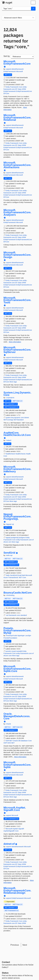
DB (19, 741)
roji (13, 524)
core (22, 418)
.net (7, 615)
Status (5, 973)
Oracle (9, 724)
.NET (20, 577)
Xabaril (9, 440)
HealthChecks (20, 454)
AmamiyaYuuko (12, 635)
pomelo (8, 651)
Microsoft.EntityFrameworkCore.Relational (17, 118)
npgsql (8, 538)
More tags (13, 382)
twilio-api (9, 555)
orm (10, 542)
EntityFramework (10, 71)
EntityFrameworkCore (24, 91)
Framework (14, 87)
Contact (6, 962)
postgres (22, 538)
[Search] (33, 9)
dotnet (27, 418)
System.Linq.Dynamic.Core (17, 394)
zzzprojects (10, 398)
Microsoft (19, 71)
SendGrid (9, 553)
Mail (23, 575)
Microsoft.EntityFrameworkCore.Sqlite (17, 765)
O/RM (24, 89)
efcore (6, 542)
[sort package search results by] (22, 57)
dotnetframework (18, 69)
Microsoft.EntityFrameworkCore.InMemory (17, 469)
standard (24, 615)
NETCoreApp (8, 420)
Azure (6, 577)
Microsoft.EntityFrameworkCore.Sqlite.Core (17, 669)
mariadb (19, 651)
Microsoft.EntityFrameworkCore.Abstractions (17, 165)
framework (13, 615)
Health (28, 454)
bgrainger (21, 635)
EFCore (6, 93)
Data (19, 89)
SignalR (21, 829)
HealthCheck (10, 454)
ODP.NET (9, 741)
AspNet (15, 829)
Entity (8, 87)
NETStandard (19, 420)
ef (33, 540)
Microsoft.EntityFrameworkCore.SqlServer (17, 350)
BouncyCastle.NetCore (18, 593)
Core (21, 87)
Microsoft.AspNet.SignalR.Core (15, 809)
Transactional (13, 577)
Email (19, 575)
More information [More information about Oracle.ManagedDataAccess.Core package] (20, 757)
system (8, 418)
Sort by (7, 56)
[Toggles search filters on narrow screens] (33, 18)
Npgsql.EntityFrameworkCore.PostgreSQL (17, 517)
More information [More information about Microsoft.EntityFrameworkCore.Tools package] (15, 342)
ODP (5, 743)
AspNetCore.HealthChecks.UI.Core (17, 434)
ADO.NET (11, 743)
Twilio (8, 575)
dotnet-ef (9, 844)
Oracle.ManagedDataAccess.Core (17, 716)
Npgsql (9, 524)
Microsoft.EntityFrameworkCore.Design (17, 255)
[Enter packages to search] (17, 9)
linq (12, 418)
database (24, 741)
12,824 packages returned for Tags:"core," (16, 38)
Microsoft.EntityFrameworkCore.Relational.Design (17, 890)
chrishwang (10, 595)
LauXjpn (28, 635)
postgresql (15, 538)
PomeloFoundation (10, 638)
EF (16, 89)
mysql (13, 651)
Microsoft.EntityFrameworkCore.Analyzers (17, 212)
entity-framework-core (24, 540)
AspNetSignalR (9, 831)
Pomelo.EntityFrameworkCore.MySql (17, 631)
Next (25, 945)
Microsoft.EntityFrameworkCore (17, 63)
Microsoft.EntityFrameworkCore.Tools (17, 300)
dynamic (17, 418)
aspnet (9, 69)
